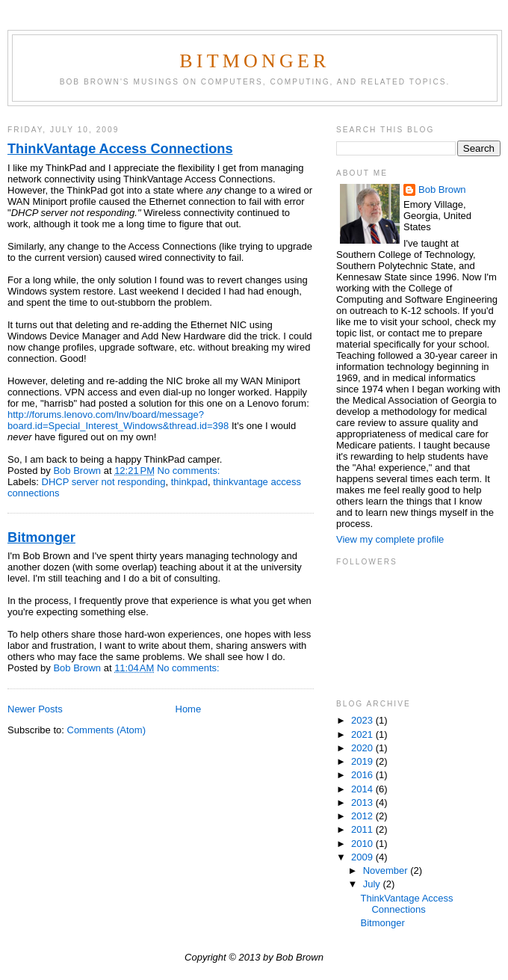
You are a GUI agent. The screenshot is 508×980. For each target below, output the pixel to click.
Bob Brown (442, 189)
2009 (363, 857)
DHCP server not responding (104, 482)
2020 (363, 748)
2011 (363, 829)
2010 (363, 844)
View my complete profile (390, 539)
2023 (363, 720)
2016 (363, 775)
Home (189, 709)
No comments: (190, 471)
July (373, 884)
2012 (363, 816)
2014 (363, 789)
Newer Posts (35, 709)
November (387, 870)
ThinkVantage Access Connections (120, 149)
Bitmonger (254, 61)
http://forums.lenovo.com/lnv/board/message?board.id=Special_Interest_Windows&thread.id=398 (118, 420)
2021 (363, 734)
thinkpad (189, 482)
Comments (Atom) (106, 730)
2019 (363, 761)
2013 (363, 802)
